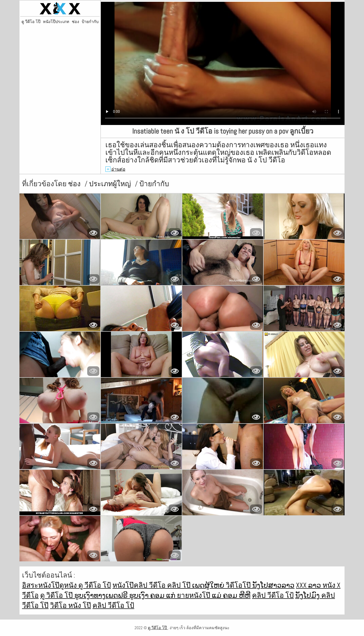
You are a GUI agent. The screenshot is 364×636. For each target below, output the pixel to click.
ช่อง (75, 22)
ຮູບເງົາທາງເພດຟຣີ (102, 595)
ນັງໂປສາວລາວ (273, 585)
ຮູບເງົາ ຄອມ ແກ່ (153, 595)
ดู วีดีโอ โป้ (95, 585)
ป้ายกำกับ (90, 22)
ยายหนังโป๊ (194, 595)
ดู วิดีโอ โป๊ (57, 595)
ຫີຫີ (245, 595)
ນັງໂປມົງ (308, 595)
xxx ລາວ (309, 585)
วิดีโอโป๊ (239, 585)
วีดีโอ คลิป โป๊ (170, 585)
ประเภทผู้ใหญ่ (111, 184)
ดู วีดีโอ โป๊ (31, 22)
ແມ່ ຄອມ (225, 595)
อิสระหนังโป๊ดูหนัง (50, 585)
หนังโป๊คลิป (131, 585)
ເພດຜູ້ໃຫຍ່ (209, 585)
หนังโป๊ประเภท (56, 22)
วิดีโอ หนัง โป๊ (71, 606)
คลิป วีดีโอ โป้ (273, 595)
